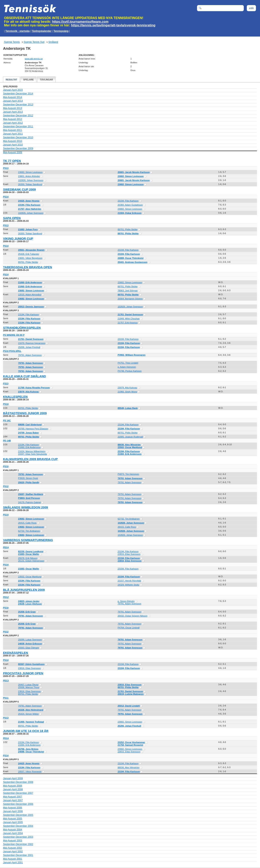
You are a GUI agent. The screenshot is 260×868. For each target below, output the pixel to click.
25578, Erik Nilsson (28, 558)
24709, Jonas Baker (28, 433)
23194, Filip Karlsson (128, 201)
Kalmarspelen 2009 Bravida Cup (30, 459)
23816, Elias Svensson (129, 554)
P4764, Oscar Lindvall (129, 628)
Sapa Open (12, 218)
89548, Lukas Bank (128, 408)
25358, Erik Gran (27, 612)
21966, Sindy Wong (127, 392)
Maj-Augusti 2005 (12, 819)
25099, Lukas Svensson (30, 640)
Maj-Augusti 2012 (12, 119)
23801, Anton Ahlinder (29, 176)
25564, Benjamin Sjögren (130, 299)
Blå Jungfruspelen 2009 (24, 590)
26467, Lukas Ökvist (28, 685)
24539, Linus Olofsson (30, 604)
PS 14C (7, 420)
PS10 (6, 466)
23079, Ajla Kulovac (127, 388)
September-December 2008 (18, 782)
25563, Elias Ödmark (29, 648)
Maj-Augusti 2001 (12, 859)
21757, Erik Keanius (128, 323)
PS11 (6, 698)
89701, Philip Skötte (128, 229)
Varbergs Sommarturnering (28, 540)
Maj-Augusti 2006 (12, 808)
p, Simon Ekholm (126, 601)
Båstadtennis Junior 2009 (25, 413)
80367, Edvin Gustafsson (31, 664)
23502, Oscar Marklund (130, 447)
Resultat (11, 80)
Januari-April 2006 (13, 811)
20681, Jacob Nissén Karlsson (134, 172)
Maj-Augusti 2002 (12, 848)
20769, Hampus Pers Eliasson (33, 429)
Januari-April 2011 (13, 134)
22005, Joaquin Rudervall (130, 437)
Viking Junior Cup (18, 238)
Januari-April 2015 (13, 90)
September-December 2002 (18, 844)
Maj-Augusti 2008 (12, 786)
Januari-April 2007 (13, 800)
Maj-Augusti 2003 (12, 841)
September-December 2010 (18, 137)
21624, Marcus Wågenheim (32, 451)
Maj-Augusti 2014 (12, 97)
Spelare (28, 80)
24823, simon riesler (29, 601)
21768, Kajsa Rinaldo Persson (34, 388)
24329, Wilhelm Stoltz (128, 585)
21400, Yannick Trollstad (31, 722)
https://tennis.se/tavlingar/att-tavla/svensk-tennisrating (113, 25)
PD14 (6, 547)
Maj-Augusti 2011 (12, 130)
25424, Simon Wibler (28, 714)
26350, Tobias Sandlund (30, 184)
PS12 (6, 486)
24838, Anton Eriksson (30, 644)
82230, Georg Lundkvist (31, 551)
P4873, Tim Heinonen (128, 474)
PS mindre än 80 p (14, 335)
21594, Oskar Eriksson (129, 213)
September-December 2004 (18, 826)
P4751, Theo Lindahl (128, 363)
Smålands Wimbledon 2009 (25, 507)
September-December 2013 (18, 105)
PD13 (6, 681)
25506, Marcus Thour (29, 687)
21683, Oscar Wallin (29, 554)
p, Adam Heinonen (127, 367)
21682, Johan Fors (28, 229)
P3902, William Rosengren (132, 355)
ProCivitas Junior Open (23, 673)
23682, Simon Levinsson (30, 172)
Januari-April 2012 (13, 123)
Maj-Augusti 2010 (12, 141)
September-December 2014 (18, 94)
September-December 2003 (18, 837)
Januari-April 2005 (13, 822)
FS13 (6, 384)
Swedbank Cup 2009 (19, 189)
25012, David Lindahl (129, 706)
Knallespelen (15, 397)
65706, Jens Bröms (28, 749)
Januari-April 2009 (13, 778)
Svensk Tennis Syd (34, 42)
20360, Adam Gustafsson (130, 205)
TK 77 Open (12, 161)
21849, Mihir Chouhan (129, 319)
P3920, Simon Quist (28, 478)
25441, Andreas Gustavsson (132, 262)
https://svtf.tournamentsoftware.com (80, 22)
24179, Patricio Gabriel (29, 502)
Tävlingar (46, 80)
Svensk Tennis (12, 42)
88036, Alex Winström (129, 445)
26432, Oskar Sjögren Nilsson (132, 616)
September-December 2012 (18, 116)
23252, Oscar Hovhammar (131, 742)
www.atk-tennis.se (34, 59)
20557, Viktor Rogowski (30, 772)
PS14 (6, 197)
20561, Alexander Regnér (31, 250)
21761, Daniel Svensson (130, 315)
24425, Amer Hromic (29, 201)
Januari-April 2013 (13, 112)
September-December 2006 (18, 804)
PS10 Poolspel (12, 351)
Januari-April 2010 (13, 145)
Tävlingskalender (41, 31)
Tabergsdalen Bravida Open (28, 267)
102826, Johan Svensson (31, 180)
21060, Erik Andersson (30, 282)
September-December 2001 (18, 855)
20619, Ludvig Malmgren (131, 694)
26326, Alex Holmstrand (31, 710)
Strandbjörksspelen (22, 328)
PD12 (6, 597)
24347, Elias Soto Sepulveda (32, 454)
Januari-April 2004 (13, 833)
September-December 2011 (18, 126)
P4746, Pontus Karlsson (130, 371)
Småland (53, 42)
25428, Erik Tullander (29, 254)
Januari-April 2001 (13, 863)
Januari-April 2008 (13, 789)
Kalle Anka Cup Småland (24, 376)
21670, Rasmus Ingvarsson (32, 343)
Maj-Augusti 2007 (12, 797)
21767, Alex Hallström (30, 209)
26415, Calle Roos (27, 523)
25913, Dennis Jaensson (31, 307)
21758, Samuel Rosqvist (130, 745)
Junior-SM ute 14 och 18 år (26, 731)
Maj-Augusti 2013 (12, 108)
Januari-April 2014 (13, 101)
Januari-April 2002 (13, 852)
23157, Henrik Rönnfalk (129, 581)
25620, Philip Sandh (29, 482)
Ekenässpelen (16, 653)
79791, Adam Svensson (30, 355)
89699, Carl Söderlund (30, 425)
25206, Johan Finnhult (29, 347)
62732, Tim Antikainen (129, 519)
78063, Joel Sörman (128, 291)
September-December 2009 (18, 148)
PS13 (6, 168)
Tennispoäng (61, 31)
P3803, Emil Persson (29, 498)
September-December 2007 (18, 793)
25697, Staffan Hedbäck (31, 494)
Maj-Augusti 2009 (12, 152)
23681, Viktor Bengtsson (30, 258)
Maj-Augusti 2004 (12, 830)
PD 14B (7, 441)
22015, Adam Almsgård (30, 295)
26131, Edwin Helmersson (31, 561)
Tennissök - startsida (17, 31)
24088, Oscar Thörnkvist (131, 258)
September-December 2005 (18, 815)
